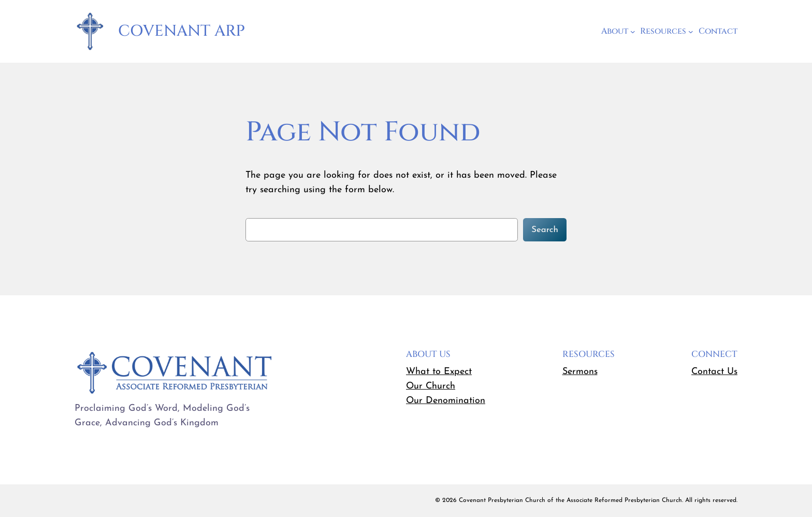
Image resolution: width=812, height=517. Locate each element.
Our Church (431, 386)
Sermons (580, 372)
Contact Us (714, 372)
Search (545, 230)
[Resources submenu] (691, 32)
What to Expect (439, 372)
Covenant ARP (182, 31)
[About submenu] (633, 32)
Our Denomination (446, 401)
